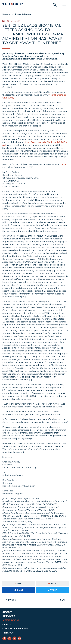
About (7, 612)
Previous (11, 600)
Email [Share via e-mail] (52, 584)
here (63, 164)
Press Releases (23, 14)
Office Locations (15, 629)
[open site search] (55, 5)
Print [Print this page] (19, 584)
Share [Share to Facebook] (19, 590)
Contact (9, 624)
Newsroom (8, 14)
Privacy (8, 633)
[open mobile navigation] (64, 5)
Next (63, 600)
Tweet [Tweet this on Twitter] (52, 590)
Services (9, 616)
